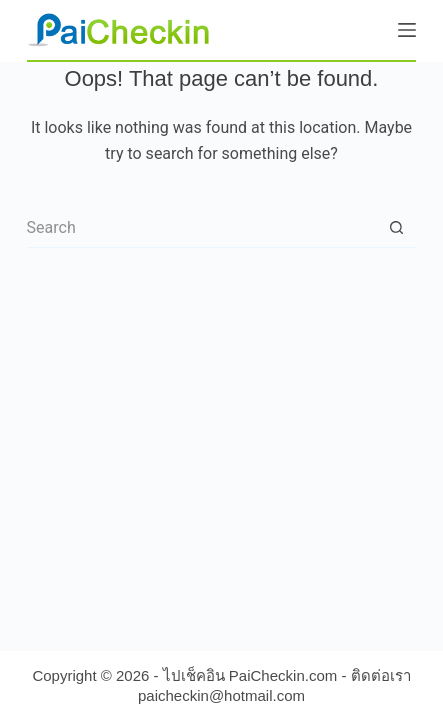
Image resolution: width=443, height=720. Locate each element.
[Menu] (407, 30)
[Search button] (396, 228)
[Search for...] (202, 228)
